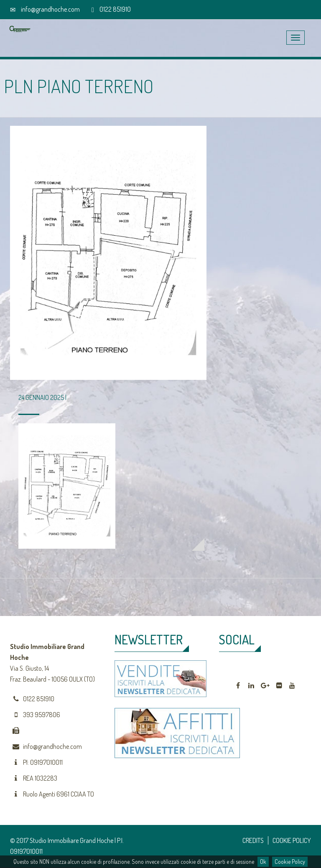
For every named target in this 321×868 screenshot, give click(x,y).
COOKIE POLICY (292, 840)
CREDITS (253, 840)
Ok (263, 862)
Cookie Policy (290, 862)
